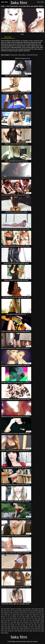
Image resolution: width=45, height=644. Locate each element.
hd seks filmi (15, 621)
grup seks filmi (39, 619)
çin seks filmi (31, 613)
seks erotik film (9, 631)
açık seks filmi (5, 609)
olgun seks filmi (6, 629)
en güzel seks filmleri (17, 615)
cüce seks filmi (6, 615)
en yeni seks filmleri (23, 617)
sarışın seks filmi (35, 629)
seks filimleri (18, 631)
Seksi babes (22, 55)
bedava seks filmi (28, 611)
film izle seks (22, 619)
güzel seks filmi (6, 621)
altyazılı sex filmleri (16, 609)
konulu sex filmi (15, 625)
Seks (3, 6)
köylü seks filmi (6, 627)
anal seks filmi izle (32, 55)
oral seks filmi (15, 629)
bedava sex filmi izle (20, 613)
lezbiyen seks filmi (17, 627)
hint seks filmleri (35, 621)
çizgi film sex (40, 613)
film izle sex (30, 619)
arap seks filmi (5, 611)
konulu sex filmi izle (27, 625)
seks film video (27, 631)
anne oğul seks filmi (38, 609)
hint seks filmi (24, 621)
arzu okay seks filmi (16, 611)
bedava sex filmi (9, 613)
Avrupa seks (14, 55)
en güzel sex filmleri (31, 615)
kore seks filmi (39, 625)
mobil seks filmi (39, 627)
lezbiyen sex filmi (28, 627)
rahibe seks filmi (25, 629)
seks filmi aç (37, 631)
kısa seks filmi (12, 623)
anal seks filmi (27, 609)
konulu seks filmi (34, 623)
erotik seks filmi (35, 617)
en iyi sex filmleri (11, 617)
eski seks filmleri (12, 619)
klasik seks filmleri (23, 623)
